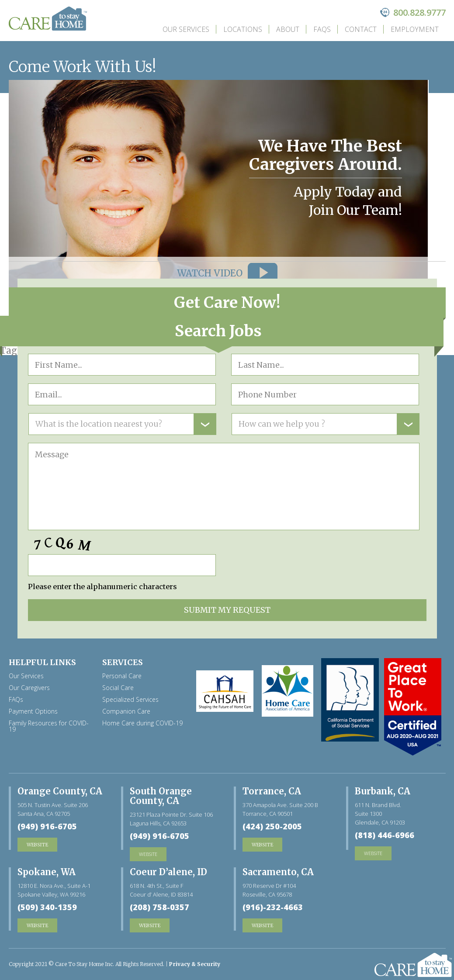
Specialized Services (130, 700)
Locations (243, 29)
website (148, 854)
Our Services (186, 29)
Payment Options (33, 711)
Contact (361, 29)
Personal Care (122, 676)
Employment (415, 29)
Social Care (118, 688)
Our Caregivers (29, 688)
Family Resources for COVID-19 (49, 726)
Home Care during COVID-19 (142, 723)
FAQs (322, 29)
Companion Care (126, 711)
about (288, 29)
